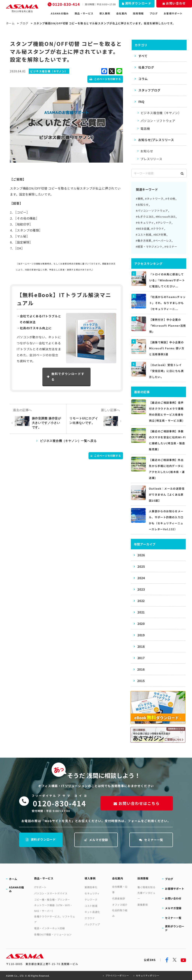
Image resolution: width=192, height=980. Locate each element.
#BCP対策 (160, 235)
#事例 (139, 199)
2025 (141, 566)
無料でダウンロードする (66, 376)
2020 (141, 624)
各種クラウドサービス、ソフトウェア (55, 919)
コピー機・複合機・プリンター (52, 900)
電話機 (145, 128)
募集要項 (143, 905)
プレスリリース (151, 159)
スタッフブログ (149, 90)
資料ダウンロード (41, 839)
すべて (143, 56)
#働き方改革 (144, 241)
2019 (141, 635)
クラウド (90, 918)
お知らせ (147, 151)
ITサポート (40, 887)
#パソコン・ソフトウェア (152, 211)
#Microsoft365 (166, 217)
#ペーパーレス (163, 241)
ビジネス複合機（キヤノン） (161, 113)
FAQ (141, 102)
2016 (141, 669)
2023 (141, 589)
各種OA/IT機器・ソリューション (53, 934)
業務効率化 (91, 887)
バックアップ (92, 924)
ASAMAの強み (60, 13)
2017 (141, 658)
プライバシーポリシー (117, 975)
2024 (141, 578)
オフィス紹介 (120, 905)
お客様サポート (173, 13)
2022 (141, 601)
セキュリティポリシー (148, 975)
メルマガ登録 (96, 840)
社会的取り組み (120, 913)
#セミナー (171, 246)
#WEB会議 (142, 229)
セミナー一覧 (151, 840)
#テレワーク (164, 223)
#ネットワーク (154, 199)
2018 (141, 646)
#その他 (170, 199)
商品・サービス (84, 13)
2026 (141, 555)
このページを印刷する (105, 79)
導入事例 (105, 13)
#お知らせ (142, 205)
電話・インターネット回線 (49, 928)
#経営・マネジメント (149, 246)
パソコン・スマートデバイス (51, 893)
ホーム (10, 23)
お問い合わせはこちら (137, 803)
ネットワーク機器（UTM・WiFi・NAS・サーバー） (53, 908)
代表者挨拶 (118, 898)
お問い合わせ (173, 898)
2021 (141, 612)
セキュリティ (92, 893)
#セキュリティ (145, 223)
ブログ (154, 13)
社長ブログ (146, 67)
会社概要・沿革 (120, 889)
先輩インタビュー (146, 896)
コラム (143, 79)
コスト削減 (91, 906)
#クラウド (158, 229)
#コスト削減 (144, 235)
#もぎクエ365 (145, 217)
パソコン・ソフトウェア (158, 121)
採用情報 (138, 13)
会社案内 (122, 13)
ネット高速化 (92, 912)
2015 (141, 681)
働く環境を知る (146, 887)
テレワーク (91, 900)
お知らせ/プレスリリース (156, 140)
